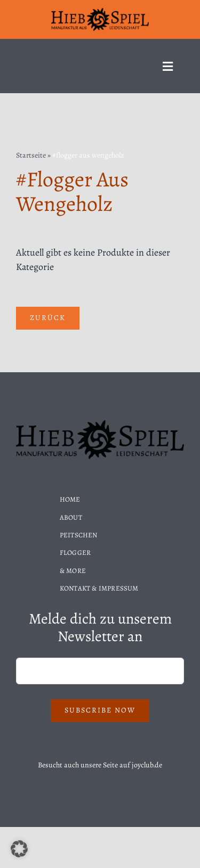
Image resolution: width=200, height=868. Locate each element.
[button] (19, 849)
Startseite (31, 155)
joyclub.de (147, 765)
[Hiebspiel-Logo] (100, 11)
